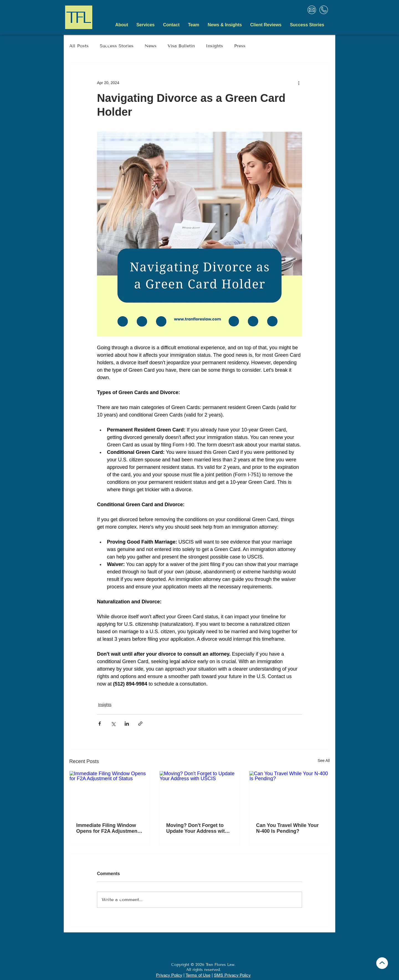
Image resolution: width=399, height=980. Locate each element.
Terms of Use (198, 975)
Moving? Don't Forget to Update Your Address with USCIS (197, 828)
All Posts (79, 46)
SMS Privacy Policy (232, 975)
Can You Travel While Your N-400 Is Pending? (287, 828)
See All (324, 761)
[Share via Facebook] (100, 724)
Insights (214, 46)
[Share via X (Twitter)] (113, 724)
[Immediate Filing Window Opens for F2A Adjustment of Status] (110, 793)
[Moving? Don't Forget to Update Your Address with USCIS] (200, 793)
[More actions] (299, 83)
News (151, 46)
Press (240, 46)
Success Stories (117, 46)
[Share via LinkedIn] (127, 724)
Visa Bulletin (181, 46)
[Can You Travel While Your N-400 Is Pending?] (289, 793)
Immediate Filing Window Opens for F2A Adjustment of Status (108, 828)
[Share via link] (140, 724)
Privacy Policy (169, 975)
